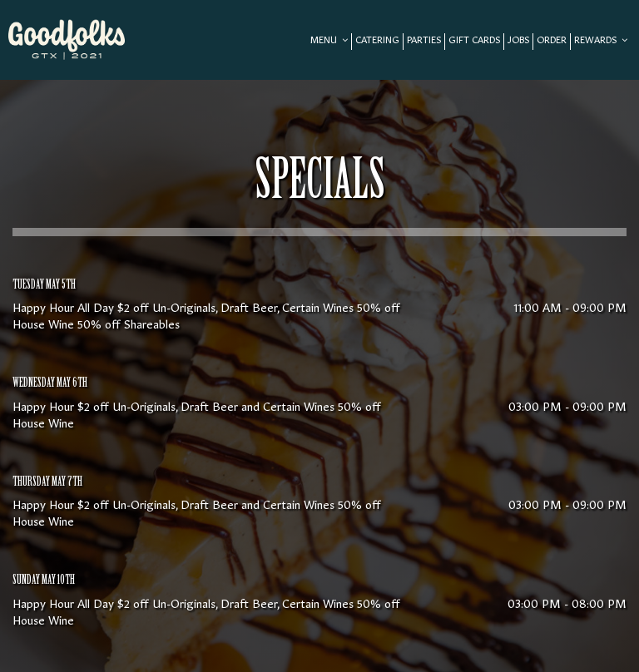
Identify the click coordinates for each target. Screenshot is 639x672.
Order (552, 41)
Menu (329, 41)
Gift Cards (474, 41)
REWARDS (601, 41)
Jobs (518, 41)
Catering (377, 41)
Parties (424, 41)
